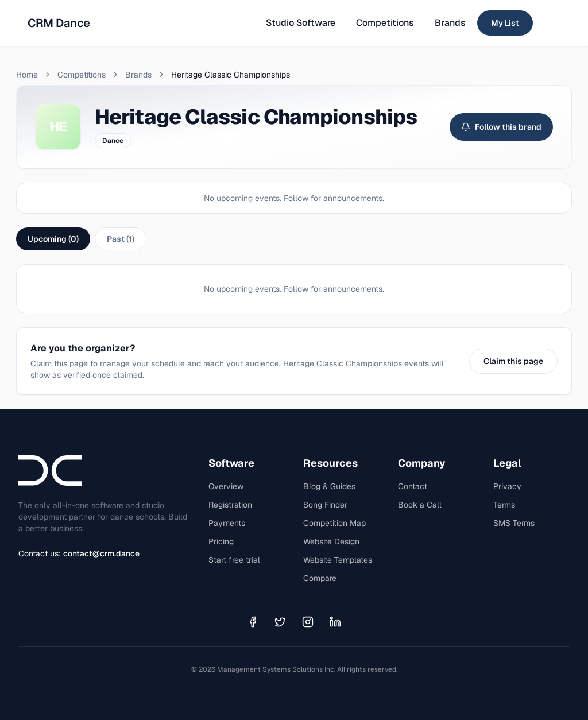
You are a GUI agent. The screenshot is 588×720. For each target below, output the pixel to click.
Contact (413, 486)
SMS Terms (514, 523)
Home (27, 75)
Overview (226, 486)
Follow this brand (501, 127)
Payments (227, 523)
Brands (450, 23)
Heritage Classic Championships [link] (231, 75)
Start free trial (234, 560)
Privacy (507, 486)
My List (505, 23)
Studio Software (301, 23)
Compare (320, 578)
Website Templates (338, 560)
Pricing (221, 541)
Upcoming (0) (53, 239)
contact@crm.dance (101, 553)
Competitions (385, 23)
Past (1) (121, 239)
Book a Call (420, 505)
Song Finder (325, 505)
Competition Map (334, 523)
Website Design (331, 541)
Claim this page (513, 361)
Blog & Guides (329, 486)
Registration (230, 505)
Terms (504, 505)
